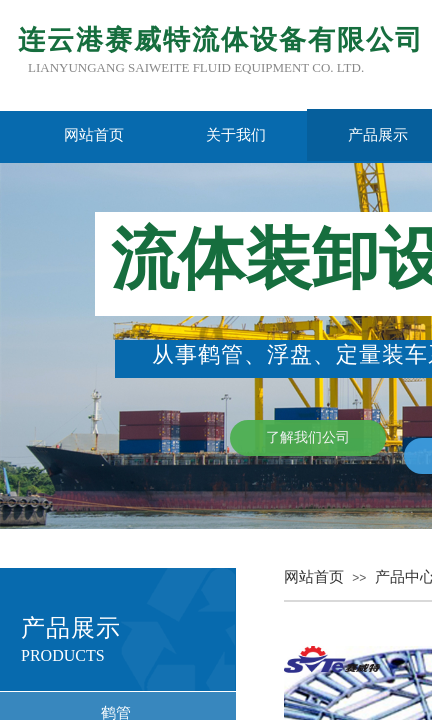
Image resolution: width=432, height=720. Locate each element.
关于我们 (236, 135)
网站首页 (94, 135)
